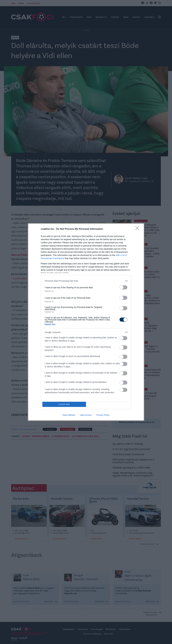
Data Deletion (69, 415)
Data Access (86, 415)
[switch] (123, 287)
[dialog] (86, 322)
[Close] (138, 229)
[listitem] (86, 281)
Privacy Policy (103, 415)
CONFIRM (64, 404)
